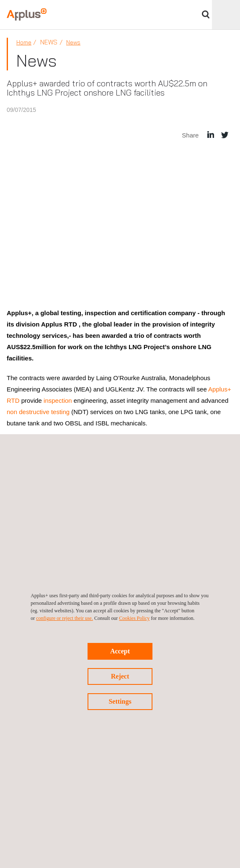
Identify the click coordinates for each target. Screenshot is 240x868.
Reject (120, 676)
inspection (57, 400)
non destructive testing (38, 412)
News (73, 42)
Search (206, 14)
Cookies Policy (134, 618)
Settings (120, 701)
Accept (120, 651)
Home (24, 42)
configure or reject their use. (65, 618)
